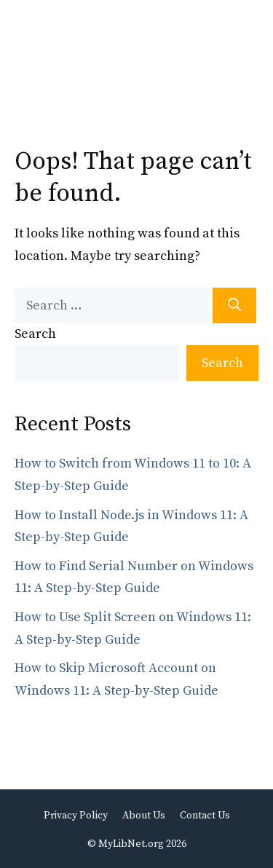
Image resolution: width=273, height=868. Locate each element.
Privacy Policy (76, 816)
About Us (144, 816)
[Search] (234, 305)
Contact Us (205, 816)
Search (35, 334)
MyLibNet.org (131, 844)
